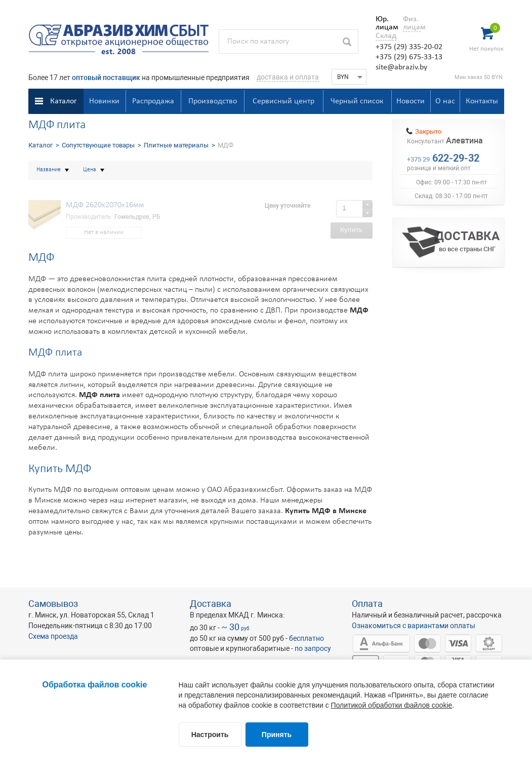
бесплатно (306, 638)
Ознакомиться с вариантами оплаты (414, 626)
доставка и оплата (288, 77)
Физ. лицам (412, 23)
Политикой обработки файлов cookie (392, 705)
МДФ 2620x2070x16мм (105, 205)
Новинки (104, 101)
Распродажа (153, 101)
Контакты (482, 101)
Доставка (211, 604)
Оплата (367, 604)
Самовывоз (53, 604)
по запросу (313, 648)
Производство (213, 101)
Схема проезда (53, 636)
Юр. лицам (384, 23)
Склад (386, 36)
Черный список (357, 101)
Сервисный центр (283, 101)
